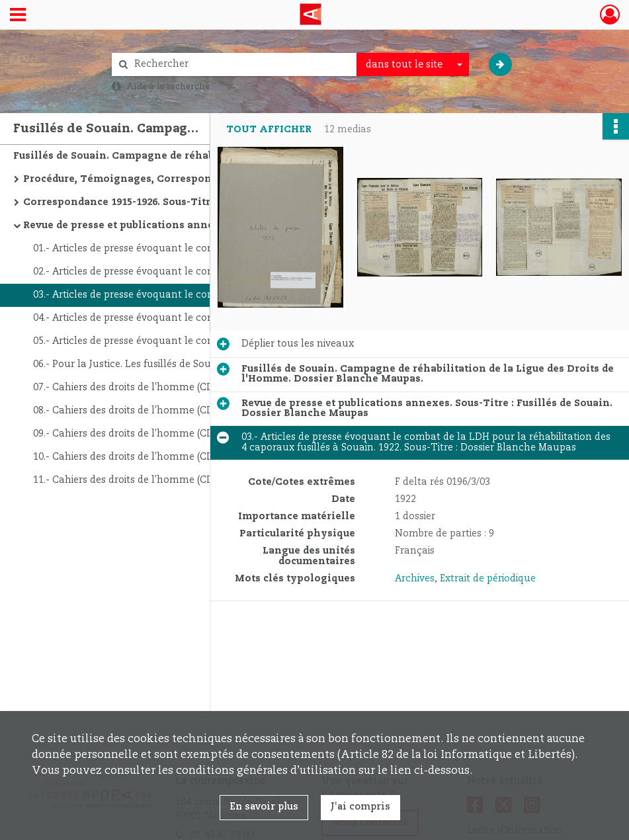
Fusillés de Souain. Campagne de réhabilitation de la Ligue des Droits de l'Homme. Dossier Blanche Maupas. (146, 156)
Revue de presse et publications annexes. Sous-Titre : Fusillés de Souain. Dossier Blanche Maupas (155, 226)
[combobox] (413, 65)
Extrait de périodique (488, 579)
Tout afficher (269, 130)
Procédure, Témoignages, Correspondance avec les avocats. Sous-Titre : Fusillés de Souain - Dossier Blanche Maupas (155, 179)
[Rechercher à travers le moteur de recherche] (241, 64)
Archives (415, 579)
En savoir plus (264, 807)
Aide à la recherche (168, 87)
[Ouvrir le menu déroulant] (18, 16)
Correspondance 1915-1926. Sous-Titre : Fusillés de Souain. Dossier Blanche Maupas (155, 202)
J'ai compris (360, 807)
